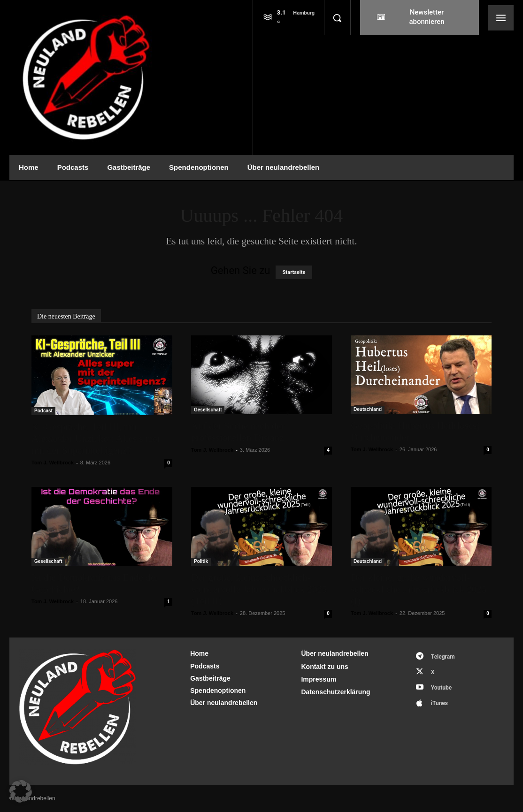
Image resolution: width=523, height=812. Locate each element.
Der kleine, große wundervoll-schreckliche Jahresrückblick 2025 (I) (419, 589)
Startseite (294, 272)
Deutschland (368, 409)
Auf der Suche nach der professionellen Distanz (238, 432)
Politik (201, 561)
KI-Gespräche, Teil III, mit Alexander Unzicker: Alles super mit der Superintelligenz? (96, 439)
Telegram (443, 657)
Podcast (43, 411)
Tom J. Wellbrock (53, 463)
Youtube (442, 688)
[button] (337, 18)
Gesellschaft (208, 410)
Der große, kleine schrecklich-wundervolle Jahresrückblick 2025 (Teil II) (259, 589)
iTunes (439, 703)
